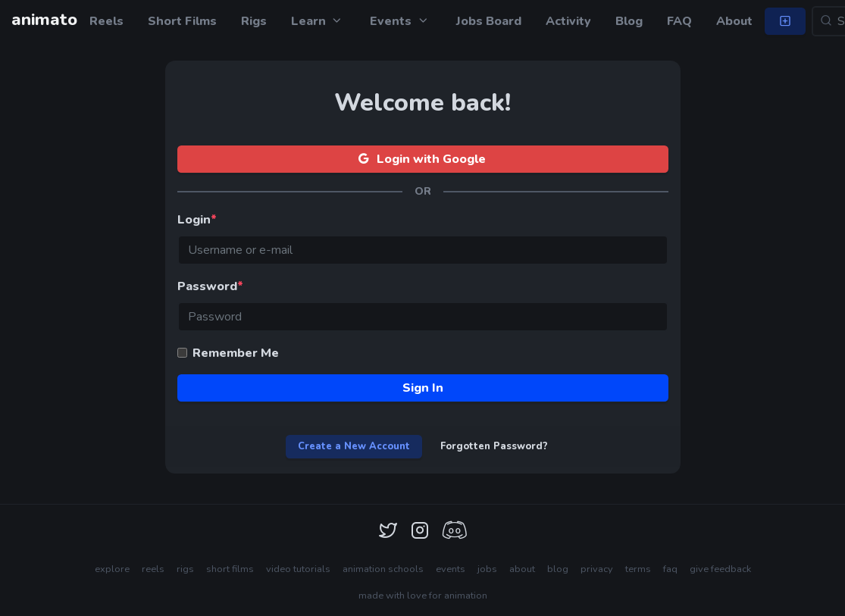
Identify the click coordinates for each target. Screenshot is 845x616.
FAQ (679, 21)
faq (670, 569)
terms (638, 569)
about (522, 569)
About (734, 21)
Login (197, 220)
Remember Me (236, 353)
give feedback (720, 569)
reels (153, 569)
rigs (185, 569)
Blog (629, 21)
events (451, 569)
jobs (487, 569)
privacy (597, 569)
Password (210, 286)
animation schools (383, 569)
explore (112, 569)
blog (558, 569)
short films (230, 569)
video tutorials (298, 569)
